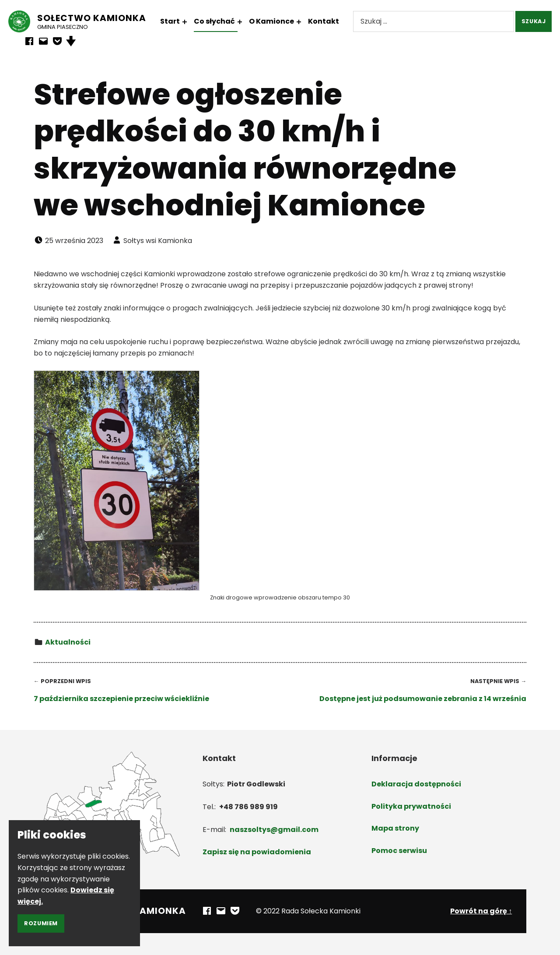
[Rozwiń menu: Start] (190, 22)
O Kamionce (277, 21)
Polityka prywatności (411, 806)
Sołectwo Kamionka (97, 18)
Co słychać (220, 21)
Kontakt (329, 21)
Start (176, 21)
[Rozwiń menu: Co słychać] (245, 22)
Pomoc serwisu (399, 851)
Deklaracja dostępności (416, 784)
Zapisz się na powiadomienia (257, 852)
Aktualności (68, 642)
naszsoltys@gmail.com (274, 830)
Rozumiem (41, 923)
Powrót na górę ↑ (481, 911)
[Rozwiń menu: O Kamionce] (304, 22)
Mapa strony (395, 828)
